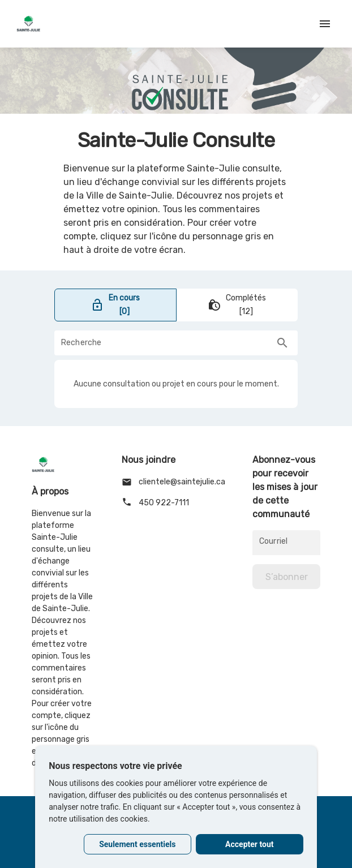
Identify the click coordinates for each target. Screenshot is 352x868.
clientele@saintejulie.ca (173, 482)
